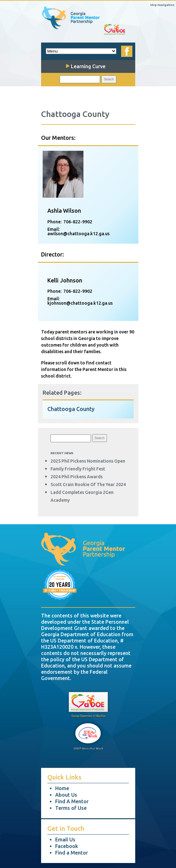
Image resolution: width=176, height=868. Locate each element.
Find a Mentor (72, 853)
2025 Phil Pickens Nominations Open (88, 461)
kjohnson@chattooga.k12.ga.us (80, 303)
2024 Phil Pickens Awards (77, 477)
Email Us (65, 840)
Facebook (67, 846)
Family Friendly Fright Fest (78, 469)
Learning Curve (86, 66)
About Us (66, 795)
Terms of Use (71, 808)
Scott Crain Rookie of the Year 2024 (88, 485)
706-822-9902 (78, 222)
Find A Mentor (72, 801)
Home (62, 788)
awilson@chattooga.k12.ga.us (78, 234)
